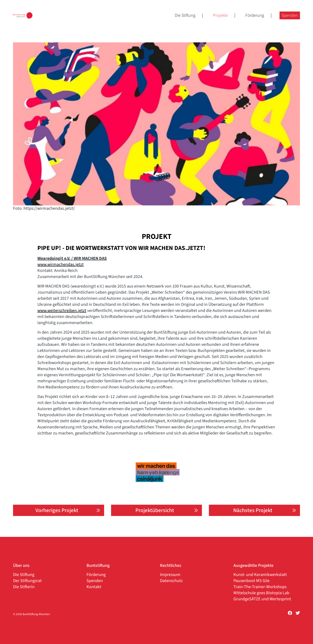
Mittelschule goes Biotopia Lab (261, 593)
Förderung (255, 11)
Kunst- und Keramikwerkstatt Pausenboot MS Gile (260, 578)
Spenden (290, 11)
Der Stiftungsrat (27, 581)
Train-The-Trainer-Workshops (260, 587)
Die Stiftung (185, 11)
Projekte (220, 11)
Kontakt (94, 587)
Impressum (170, 575)
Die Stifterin (24, 587)
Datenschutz (171, 581)
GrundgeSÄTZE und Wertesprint (262, 599)
